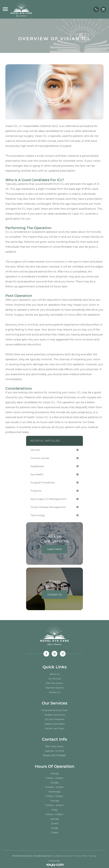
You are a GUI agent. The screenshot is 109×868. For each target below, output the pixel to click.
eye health (37, 474)
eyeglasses (37, 466)
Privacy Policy (81, 856)
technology (38, 515)
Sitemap (93, 856)
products (36, 491)
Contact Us (55, 595)
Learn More (54, 549)
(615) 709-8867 (59, 756)
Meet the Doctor (54, 683)
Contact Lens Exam (55, 728)
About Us (54, 674)
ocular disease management (48, 507)
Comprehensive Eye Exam (54, 710)
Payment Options (54, 688)
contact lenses (40, 458)
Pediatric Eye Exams (55, 715)
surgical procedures (43, 483)
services (35, 450)
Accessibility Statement (62, 856)
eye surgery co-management (48, 499)
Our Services (55, 679)
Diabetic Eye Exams (54, 724)
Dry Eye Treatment (55, 719)
